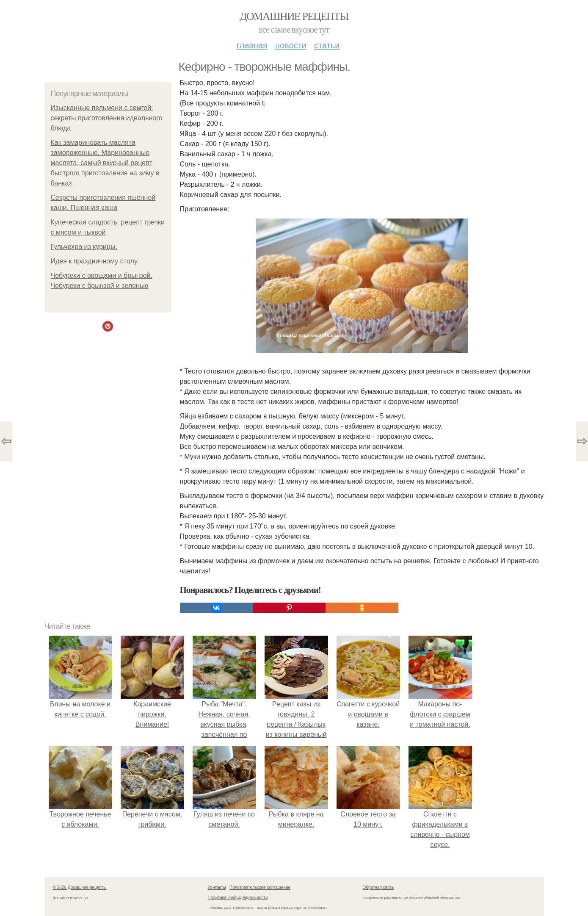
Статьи (327, 45)
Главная (252, 45)
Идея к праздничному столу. (95, 261)
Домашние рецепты (294, 16)
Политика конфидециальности (238, 898)
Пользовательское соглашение (260, 887)
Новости (291, 45)
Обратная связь (378, 887)
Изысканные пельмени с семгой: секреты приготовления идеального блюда (107, 118)
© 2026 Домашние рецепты (80, 887)
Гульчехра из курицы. (84, 247)
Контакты (217, 887)
